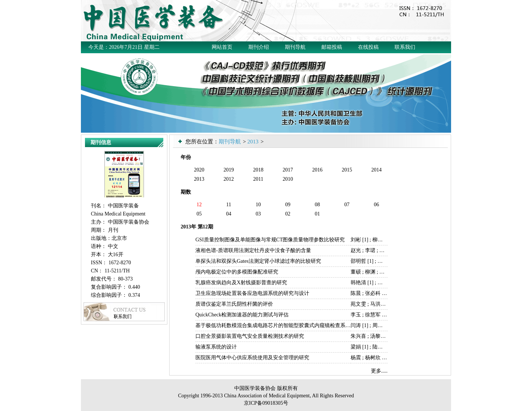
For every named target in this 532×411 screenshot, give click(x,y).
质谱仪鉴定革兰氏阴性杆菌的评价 (234, 304)
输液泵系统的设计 (216, 347)
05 (199, 214)
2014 (376, 170)
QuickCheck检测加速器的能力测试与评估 (242, 315)
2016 (317, 170)
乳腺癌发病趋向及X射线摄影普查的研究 (241, 283)
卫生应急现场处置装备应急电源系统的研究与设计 (252, 293)
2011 (258, 179)
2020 (199, 170)
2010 (288, 179)
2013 (253, 142)
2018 (258, 170)
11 (229, 205)
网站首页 (222, 47)
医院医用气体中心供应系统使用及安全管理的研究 (252, 358)
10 (258, 205)
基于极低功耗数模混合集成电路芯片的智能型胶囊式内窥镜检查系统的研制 (281, 325)
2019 (229, 170)
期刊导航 (295, 47)
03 (258, 214)
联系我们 (405, 47)
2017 (288, 170)
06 (376, 205)
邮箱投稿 (332, 47)
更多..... (379, 371)
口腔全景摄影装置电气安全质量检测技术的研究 (250, 336)
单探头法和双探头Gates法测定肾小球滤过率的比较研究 (258, 261)
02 (288, 214)
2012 (229, 179)
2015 (347, 170)
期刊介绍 (259, 47)
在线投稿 (368, 47)
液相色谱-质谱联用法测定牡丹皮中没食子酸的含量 (253, 250)
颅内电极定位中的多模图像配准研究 (237, 272)
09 (288, 205)
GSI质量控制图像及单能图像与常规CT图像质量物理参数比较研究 (270, 240)
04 (229, 214)
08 (317, 205)
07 (347, 205)
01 (317, 214)
